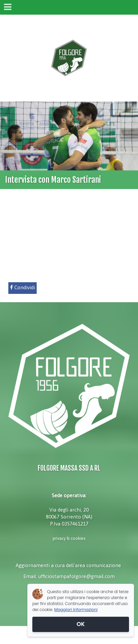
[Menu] (7, 7)
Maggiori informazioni (76, 610)
